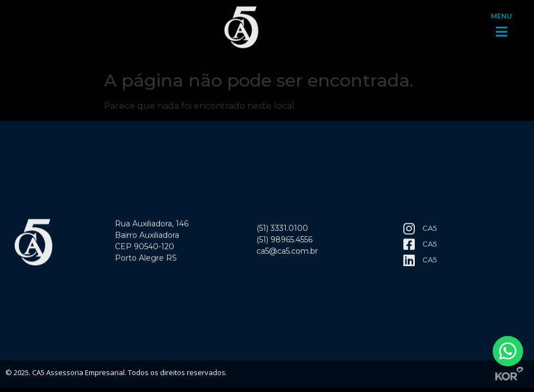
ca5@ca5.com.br (287, 253)
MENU (502, 13)
